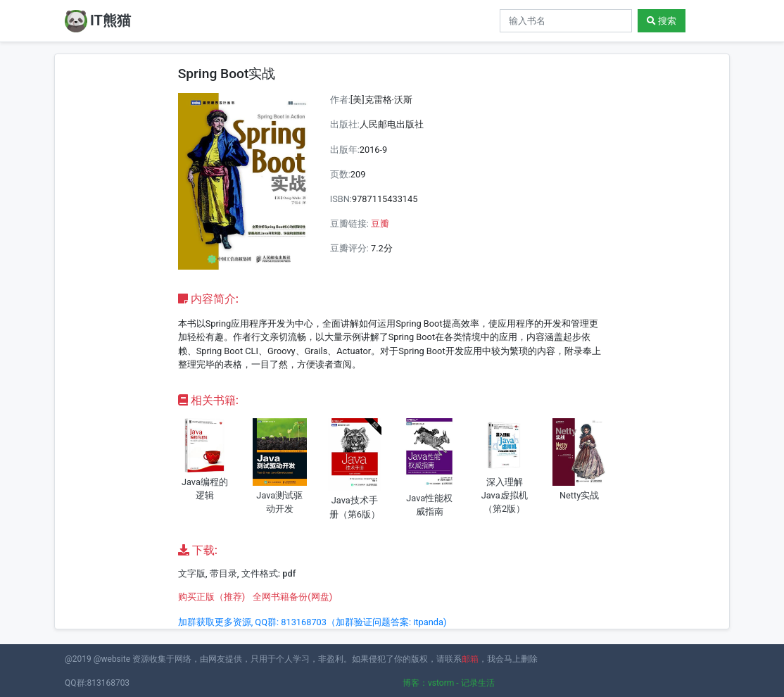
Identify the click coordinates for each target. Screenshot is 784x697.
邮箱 (470, 659)
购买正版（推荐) (211, 597)
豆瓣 (380, 224)
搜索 (662, 21)
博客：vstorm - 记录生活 (449, 683)
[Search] (566, 21)
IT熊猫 (98, 21)
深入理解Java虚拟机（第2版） (505, 495)
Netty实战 (579, 495)
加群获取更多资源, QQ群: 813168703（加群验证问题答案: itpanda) (312, 622)
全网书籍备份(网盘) (292, 597)
